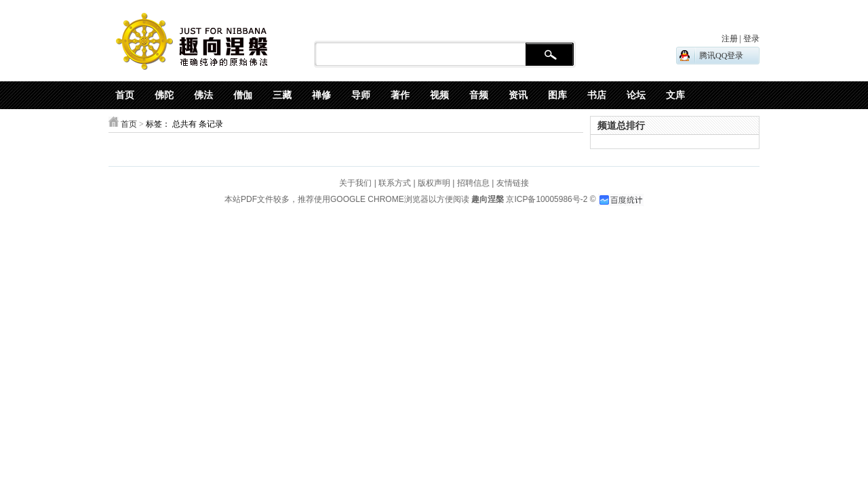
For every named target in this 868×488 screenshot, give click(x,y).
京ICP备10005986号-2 (547, 199)
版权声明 (434, 183)
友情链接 (513, 183)
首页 (129, 124)
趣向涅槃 (487, 199)
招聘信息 (473, 183)
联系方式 (395, 183)
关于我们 (355, 183)
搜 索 (550, 55)
